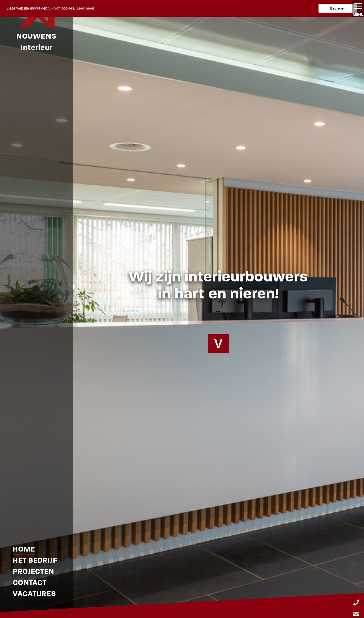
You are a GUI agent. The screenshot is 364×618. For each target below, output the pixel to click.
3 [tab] (189, 614)
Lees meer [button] (86, 8)
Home (24, 549)
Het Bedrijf (35, 560)
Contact (30, 583)
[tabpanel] (182, 309)
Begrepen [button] (338, 8)
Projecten (33, 571)
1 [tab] (175, 614)
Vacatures (34, 594)
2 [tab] (182, 614)
